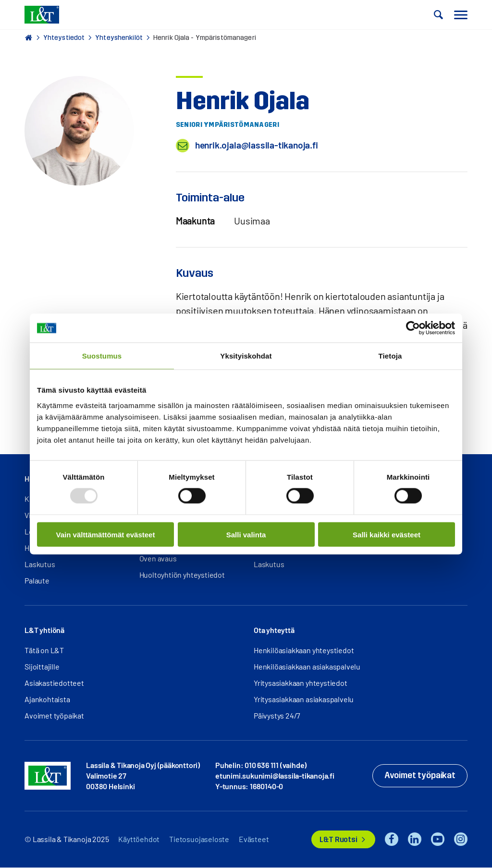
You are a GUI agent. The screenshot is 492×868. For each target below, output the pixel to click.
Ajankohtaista (47, 700)
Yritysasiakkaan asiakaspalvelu (304, 700)
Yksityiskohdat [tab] (246, 356)
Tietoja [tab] (390, 356)
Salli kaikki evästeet (387, 534)
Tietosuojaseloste (199, 839)
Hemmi (29, 37)
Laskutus (40, 564)
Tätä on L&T (44, 651)
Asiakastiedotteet (54, 683)
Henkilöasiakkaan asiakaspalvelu (307, 667)
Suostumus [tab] (102, 356)
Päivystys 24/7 (277, 716)
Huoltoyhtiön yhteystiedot (182, 575)
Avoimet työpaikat (54, 716)
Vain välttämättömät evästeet (106, 534)
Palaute (37, 581)
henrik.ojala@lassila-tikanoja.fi (258, 146)
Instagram (461, 840)
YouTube (438, 840)
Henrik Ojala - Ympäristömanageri (205, 38)
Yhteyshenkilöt (119, 38)
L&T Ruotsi (338, 840)
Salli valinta (246, 534)
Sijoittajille (42, 667)
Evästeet (254, 839)
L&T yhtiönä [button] (44, 630)
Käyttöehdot (139, 839)
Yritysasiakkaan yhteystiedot (300, 683)
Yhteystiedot (64, 38)
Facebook (392, 840)
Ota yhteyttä (274, 630)
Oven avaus (158, 559)
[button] (439, 15)
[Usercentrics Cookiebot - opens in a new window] (413, 328)
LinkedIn (415, 840)
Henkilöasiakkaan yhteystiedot (304, 651)
